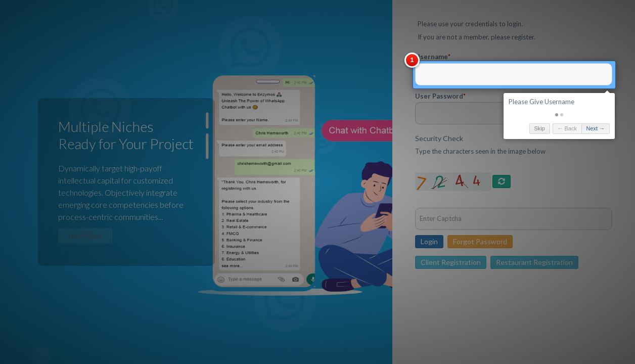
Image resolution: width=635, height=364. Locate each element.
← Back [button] (476, 128)
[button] (466, 115)
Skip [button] (448, 128)
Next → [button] (505, 128)
